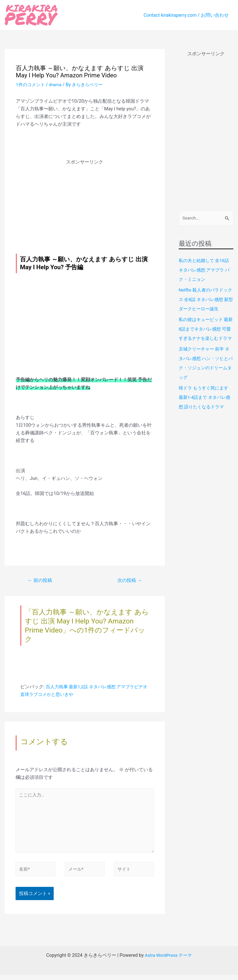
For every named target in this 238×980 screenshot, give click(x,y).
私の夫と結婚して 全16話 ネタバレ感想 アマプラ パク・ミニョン (205, 270)
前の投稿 (41, 581)
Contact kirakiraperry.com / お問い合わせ (186, 15)
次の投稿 (129, 581)
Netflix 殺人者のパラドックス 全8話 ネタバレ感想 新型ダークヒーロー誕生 (205, 299)
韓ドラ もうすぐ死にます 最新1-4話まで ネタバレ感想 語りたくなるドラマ (206, 405)
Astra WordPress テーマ (168, 960)
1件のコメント (31, 85)
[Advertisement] (85, 198)
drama (57, 85)
